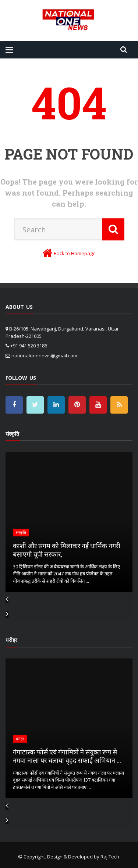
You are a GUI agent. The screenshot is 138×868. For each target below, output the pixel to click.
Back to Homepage (75, 253)
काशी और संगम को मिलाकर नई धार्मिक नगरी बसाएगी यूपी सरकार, (67, 550)
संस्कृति (21, 533)
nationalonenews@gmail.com (44, 356)
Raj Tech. (110, 857)
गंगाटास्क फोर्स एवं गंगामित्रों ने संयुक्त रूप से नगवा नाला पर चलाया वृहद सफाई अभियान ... (67, 756)
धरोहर (20, 739)
